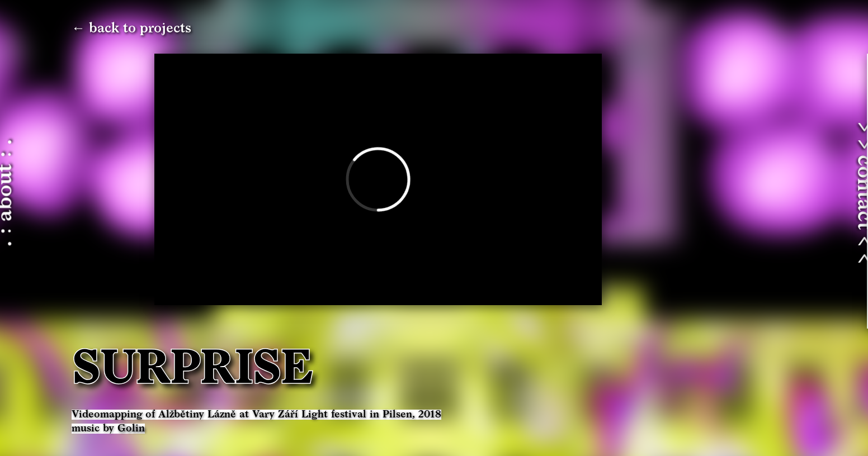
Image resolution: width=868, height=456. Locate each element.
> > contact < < (811, 193)
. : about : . (59, 193)
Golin (131, 429)
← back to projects (131, 28)
